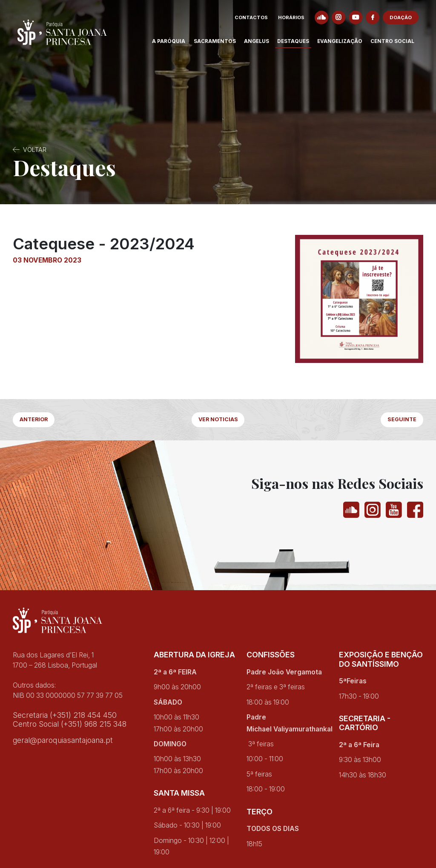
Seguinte (399, 421)
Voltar (35, 150)
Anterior (37, 421)
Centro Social (397, 44)
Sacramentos (219, 44)
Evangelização (344, 44)
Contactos (256, 20)
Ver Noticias (218, 421)
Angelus (261, 44)
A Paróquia (173, 44)
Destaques (298, 44)
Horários (296, 20)
